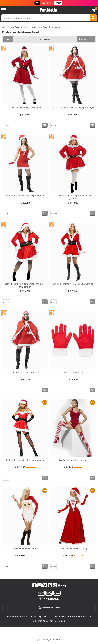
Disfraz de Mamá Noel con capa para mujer (73, 107)
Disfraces (16, 27)
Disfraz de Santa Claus (25, 548)
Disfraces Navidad (30, 27)
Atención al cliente (49, 608)
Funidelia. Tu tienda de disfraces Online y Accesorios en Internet (48, 10)
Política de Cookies (44, 621)
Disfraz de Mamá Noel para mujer (25, 107)
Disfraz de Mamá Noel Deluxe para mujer (73, 284)
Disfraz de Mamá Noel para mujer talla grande (73, 197)
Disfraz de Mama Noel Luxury (73, 548)
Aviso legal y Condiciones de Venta (50, 616)
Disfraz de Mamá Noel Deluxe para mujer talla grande (25, 285)
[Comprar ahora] (45, 125)
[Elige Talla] (6, 125)
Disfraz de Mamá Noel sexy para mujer (25, 196)
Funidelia (6, 27)
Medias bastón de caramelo (73, 460)
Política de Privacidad (80, 616)
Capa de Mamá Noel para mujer (25, 372)
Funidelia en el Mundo (18, 616)
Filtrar (7, 39)
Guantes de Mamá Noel (73, 372)
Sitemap (61, 621)
